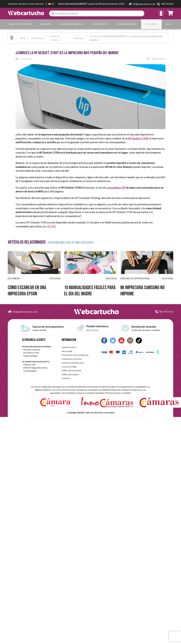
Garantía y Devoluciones (73, 363)
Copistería (151, 24)
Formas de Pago (69, 367)
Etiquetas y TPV (100, 24)
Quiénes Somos (69, 347)
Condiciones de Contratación (75, 355)
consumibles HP (116, 188)
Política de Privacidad (71, 370)
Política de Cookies (70, 374)
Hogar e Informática (71, 24)
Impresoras (38, 38)
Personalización (127, 24)
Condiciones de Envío (72, 359)
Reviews (79, 38)
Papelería (46, 24)
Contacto (66, 378)
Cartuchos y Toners (20, 24)
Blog (169, 24)
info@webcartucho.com (25, 312)
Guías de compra (55, 38)
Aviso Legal (67, 351)
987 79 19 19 (166, 312)
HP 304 (51, 226)
